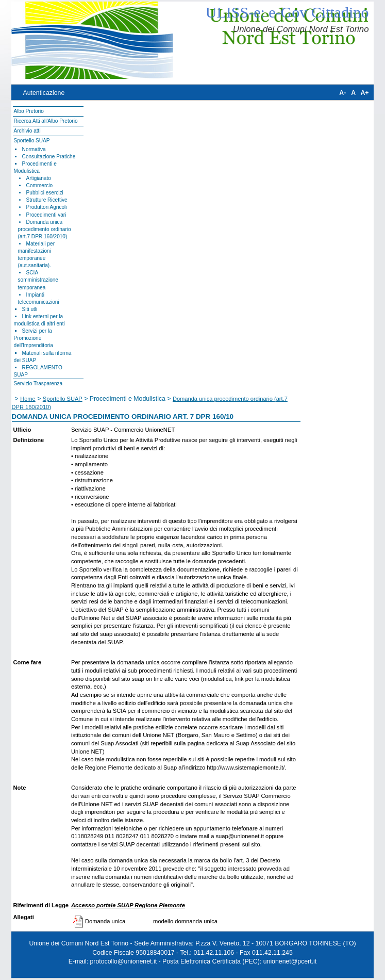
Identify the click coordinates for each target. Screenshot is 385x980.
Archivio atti (27, 131)
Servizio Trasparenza (38, 383)
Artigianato (39, 178)
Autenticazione (44, 93)
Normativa (34, 149)
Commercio (40, 185)
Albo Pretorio (29, 111)
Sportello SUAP (32, 141)
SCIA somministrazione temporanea (38, 280)
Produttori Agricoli (47, 207)
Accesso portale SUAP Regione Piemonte (128, 905)
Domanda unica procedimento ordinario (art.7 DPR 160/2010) (45, 229)
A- (342, 93)
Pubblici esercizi (45, 193)
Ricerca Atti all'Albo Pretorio (46, 121)
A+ (364, 93)
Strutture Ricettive (47, 200)
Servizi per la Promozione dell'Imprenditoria (34, 338)
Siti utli (30, 309)
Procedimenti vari (46, 215)
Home (28, 399)
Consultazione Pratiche (49, 157)
